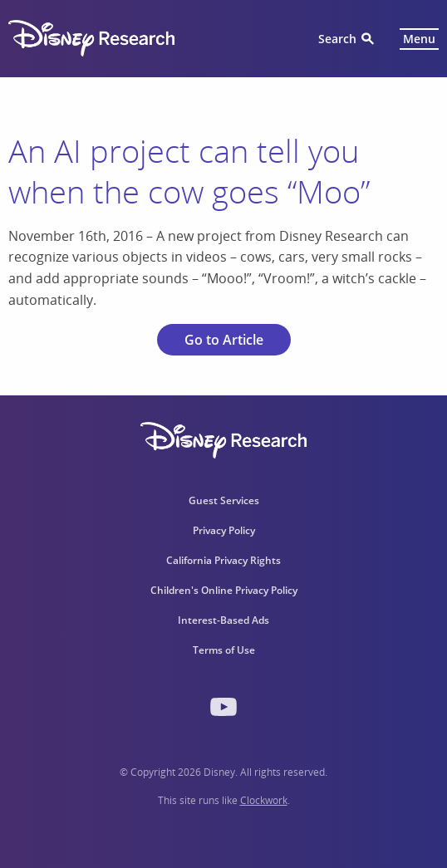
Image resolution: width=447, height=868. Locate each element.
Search (337, 39)
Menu (419, 39)
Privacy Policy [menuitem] (224, 530)
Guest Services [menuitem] (224, 500)
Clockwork (264, 800)
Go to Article (224, 340)
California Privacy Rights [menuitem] (223, 560)
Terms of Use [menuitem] (224, 650)
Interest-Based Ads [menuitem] (223, 620)
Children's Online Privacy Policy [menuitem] (224, 590)
